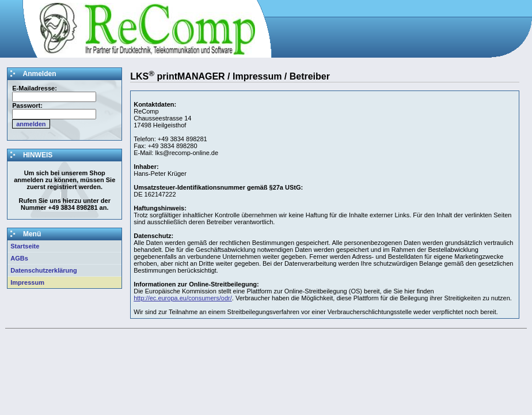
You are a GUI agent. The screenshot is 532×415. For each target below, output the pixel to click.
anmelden (31, 124)
